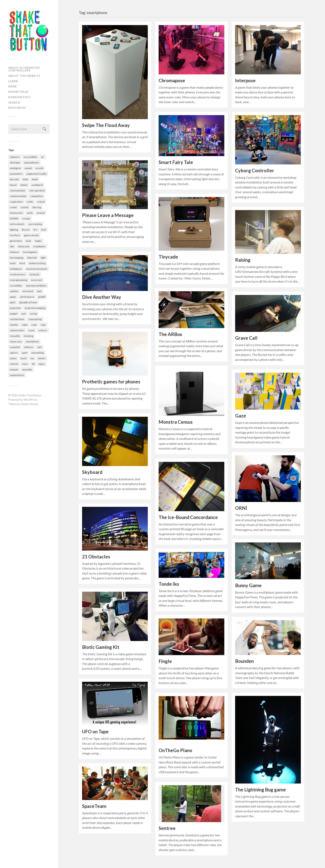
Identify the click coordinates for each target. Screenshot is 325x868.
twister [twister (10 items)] (42, 358)
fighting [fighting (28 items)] (14, 230)
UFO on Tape (95, 730)
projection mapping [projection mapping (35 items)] (35, 308)
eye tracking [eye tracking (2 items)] (35, 224)
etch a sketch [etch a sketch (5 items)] (17, 224)
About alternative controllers (24, 69)
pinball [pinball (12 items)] (42, 297)
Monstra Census (176, 422)
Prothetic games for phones (111, 381)
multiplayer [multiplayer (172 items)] (16, 269)
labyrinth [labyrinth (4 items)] (32, 258)
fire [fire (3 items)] (35, 230)
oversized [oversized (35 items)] (28, 291)
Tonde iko (169, 584)
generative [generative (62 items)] (16, 241)
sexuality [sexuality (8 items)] (15, 336)
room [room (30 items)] (34, 325)
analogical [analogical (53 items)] (15, 168)
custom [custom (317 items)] (24, 207)
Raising (243, 260)
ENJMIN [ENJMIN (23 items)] (14, 218)
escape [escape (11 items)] (26, 218)
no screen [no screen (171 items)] (37, 280)
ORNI (241, 508)
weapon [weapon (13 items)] (14, 369)
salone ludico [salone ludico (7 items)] (17, 330)
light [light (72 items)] (43, 258)
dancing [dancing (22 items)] (37, 207)
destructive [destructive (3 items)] (16, 213)
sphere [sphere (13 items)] (14, 353)
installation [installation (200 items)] (39, 246)
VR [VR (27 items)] (33, 364)
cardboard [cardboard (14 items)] (37, 185)
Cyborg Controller (255, 170)
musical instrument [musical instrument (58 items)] (37, 269)
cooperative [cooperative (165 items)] (16, 202)
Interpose (245, 80)
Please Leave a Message (108, 215)
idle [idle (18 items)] (12, 246)
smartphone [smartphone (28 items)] (32, 342)
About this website (24, 76)
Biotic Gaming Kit (101, 646)
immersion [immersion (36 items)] (24, 246)
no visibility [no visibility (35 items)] (16, 286)
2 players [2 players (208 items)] (15, 157)
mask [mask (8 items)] (13, 263)
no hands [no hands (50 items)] (34, 274)
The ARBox (170, 334)
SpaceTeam (94, 805)
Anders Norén (30, 404)
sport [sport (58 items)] (25, 353)
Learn (13, 81)
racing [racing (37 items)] (33, 314)
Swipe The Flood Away (106, 125)
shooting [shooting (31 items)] (28, 336)
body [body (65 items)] (25, 179)
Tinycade (168, 257)
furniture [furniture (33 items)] (15, 235)
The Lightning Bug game (260, 790)
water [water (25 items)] (42, 364)
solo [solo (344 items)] (39, 347)
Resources (17, 108)
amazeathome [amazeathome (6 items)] (32, 163)
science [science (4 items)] (43, 330)
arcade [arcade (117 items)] (39, 168)
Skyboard (92, 471)
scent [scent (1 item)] (31, 330)
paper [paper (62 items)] (13, 297)
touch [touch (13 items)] (24, 358)
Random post (20, 97)
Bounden (244, 661)
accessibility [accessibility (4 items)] (30, 157)
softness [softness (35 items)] (29, 347)
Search (14, 103)
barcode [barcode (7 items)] (14, 179)
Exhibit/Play (18, 92)
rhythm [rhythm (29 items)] (14, 325)
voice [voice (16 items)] (25, 364)
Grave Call (246, 338)
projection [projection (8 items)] (15, 308)
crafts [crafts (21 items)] (30, 202)
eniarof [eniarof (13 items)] (41, 213)
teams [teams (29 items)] (13, 358)
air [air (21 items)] (42, 157)
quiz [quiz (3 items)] (24, 314)
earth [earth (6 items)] (30, 213)
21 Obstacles (96, 556)
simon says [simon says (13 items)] (16, 342)
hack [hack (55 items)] (28, 241)
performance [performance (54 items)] (27, 297)
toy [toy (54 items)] (32, 358)
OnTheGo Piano (175, 750)
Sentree (167, 828)
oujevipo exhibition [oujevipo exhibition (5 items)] (36, 286)
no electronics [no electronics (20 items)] (18, 274)
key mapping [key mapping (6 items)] (17, 258)
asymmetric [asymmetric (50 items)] (16, 174)
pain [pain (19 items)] (39, 291)
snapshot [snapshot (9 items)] (15, 347)
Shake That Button (30, 395)
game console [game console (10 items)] (31, 235)
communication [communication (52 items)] (18, 196)
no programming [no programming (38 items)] (19, 280)
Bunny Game (248, 585)
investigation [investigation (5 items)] (30, 252)
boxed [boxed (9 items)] (13, 185)
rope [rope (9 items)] (43, 325)
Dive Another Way (102, 296)
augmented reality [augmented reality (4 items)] (36, 174)
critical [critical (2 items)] (41, 202)
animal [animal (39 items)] (28, 168)
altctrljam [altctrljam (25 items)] (15, 163)
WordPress (30, 400)
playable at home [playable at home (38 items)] (28, 302)
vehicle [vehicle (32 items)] (14, 364)
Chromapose (172, 80)
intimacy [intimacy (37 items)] (15, 252)
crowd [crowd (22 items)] (13, 207)
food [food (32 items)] (44, 230)
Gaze (241, 415)
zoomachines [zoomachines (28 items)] (17, 375)
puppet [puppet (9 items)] (14, 314)
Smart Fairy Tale (176, 162)
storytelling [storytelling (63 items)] (38, 353)
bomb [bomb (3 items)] (35, 179)
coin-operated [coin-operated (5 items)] (37, 190)
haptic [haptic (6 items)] (38, 241)
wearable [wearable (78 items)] (27, 369)
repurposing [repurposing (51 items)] (35, 319)
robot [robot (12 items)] (25, 325)
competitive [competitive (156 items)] (37, 196)
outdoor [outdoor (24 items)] (14, 291)
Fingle (165, 661)
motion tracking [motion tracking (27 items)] (37, 263)
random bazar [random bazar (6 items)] (17, 319)
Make (13, 86)
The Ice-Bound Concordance (188, 517)
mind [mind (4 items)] (22, 263)
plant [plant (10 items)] (13, 302)
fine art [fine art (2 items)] (26, 230)
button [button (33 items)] (24, 185)
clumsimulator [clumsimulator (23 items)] (18, 190)
